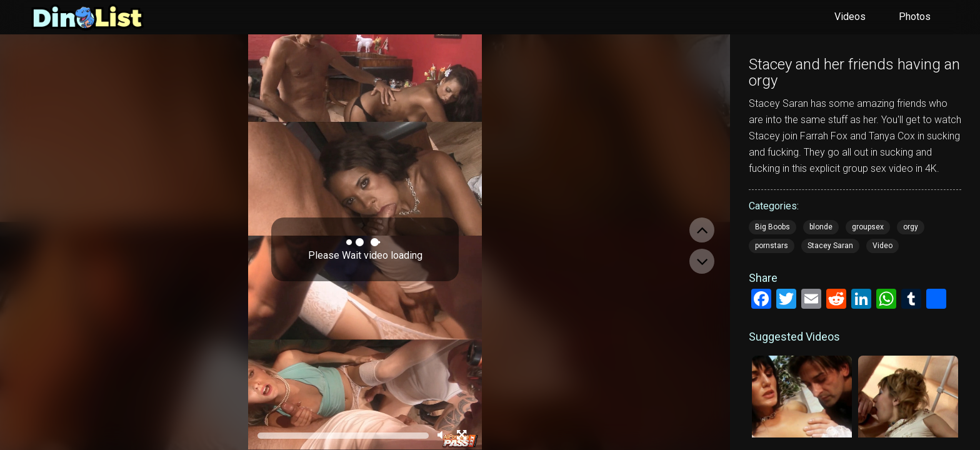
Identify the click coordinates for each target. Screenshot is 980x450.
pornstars (772, 246)
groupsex (868, 227)
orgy (911, 227)
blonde (821, 227)
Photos (915, 17)
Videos (850, 17)
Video (882, 246)
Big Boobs (772, 227)
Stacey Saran (830, 246)
